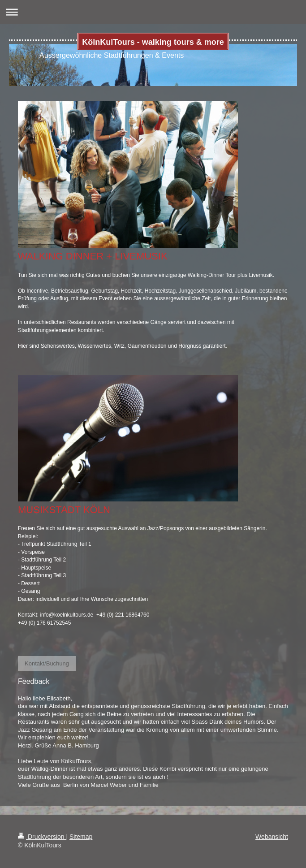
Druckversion (42, 837)
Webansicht (272, 837)
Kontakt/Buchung (47, 663)
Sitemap (81, 837)
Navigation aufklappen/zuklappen (153, 12)
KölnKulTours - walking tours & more (153, 42)
